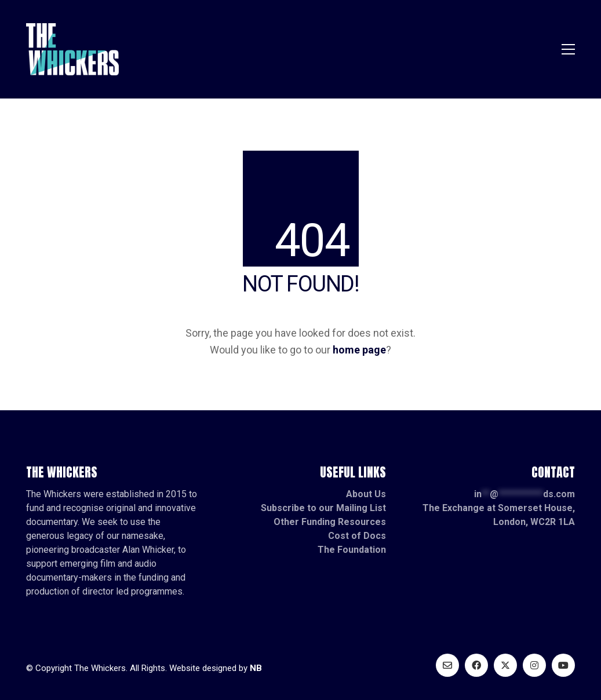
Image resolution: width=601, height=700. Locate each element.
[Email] (447, 665)
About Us (366, 494)
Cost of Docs (357, 536)
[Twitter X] (505, 665)
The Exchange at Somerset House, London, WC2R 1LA (499, 515)
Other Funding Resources (330, 522)
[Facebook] (476, 665)
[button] (568, 49)
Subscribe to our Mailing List (323, 508)
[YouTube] (563, 665)
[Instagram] (534, 665)
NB (256, 668)
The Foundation (352, 550)
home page (359, 350)
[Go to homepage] (72, 49)
